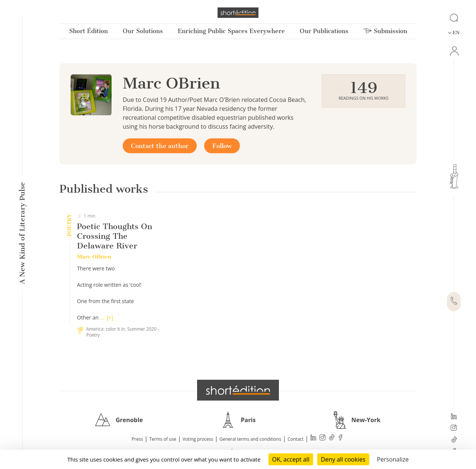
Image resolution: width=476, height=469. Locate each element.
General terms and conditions (250, 439)
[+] (110, 317)
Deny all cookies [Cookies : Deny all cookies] (343, 459)
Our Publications (324, 31)
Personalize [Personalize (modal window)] (393, 459)
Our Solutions (143, 31)
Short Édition (89, 31)
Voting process (198, 439)
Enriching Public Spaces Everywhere (231, 31)
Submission (385, 31)
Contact (295, 439)
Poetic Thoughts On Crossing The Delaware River (115, 236)
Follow (222, 146)
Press (137, 439)
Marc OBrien (94, 257)
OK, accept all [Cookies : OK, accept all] (291, 459)
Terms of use (163, 439)
